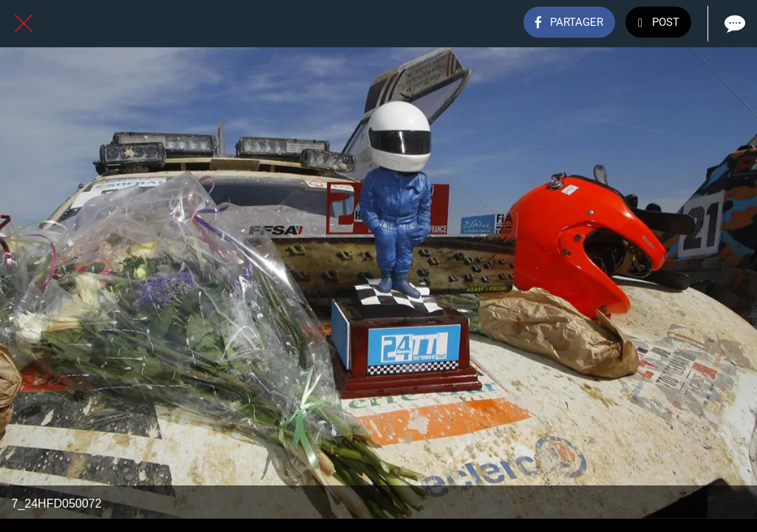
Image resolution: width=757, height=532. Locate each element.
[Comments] (733, 24)
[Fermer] (24, 24)
